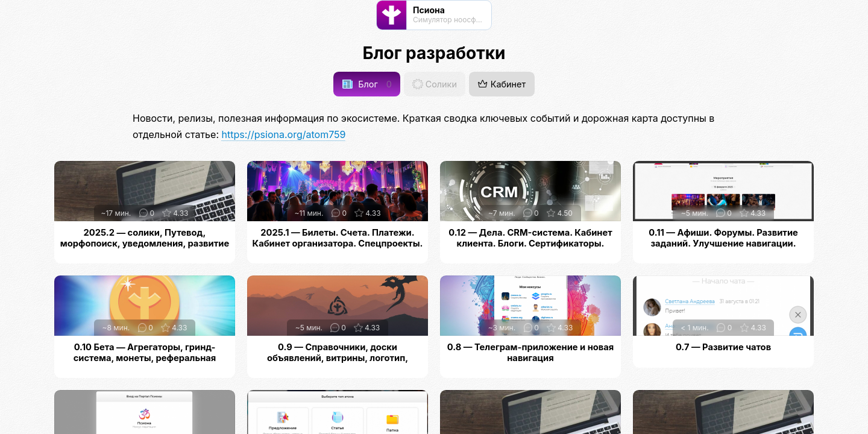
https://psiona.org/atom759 (283, 134)
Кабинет (502, 84)
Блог (367, 84)
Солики (435, 84)
